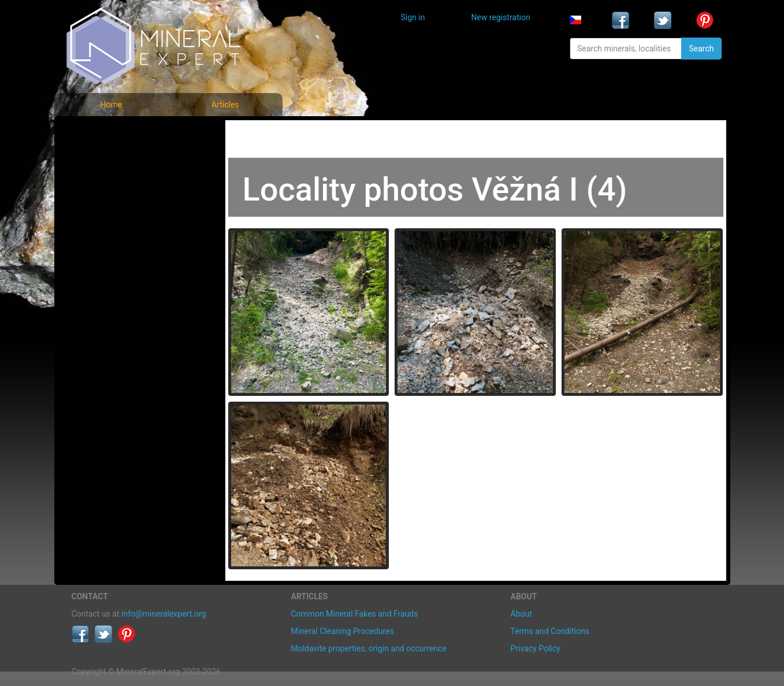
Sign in (413, 17)
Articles (225, 105)
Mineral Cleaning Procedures (343, 631)
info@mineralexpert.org (164, 614)
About (521, 614)
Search (701, 49)
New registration (500, 17)
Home (111, 105)
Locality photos (108, 184)
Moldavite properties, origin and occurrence (369, 648)
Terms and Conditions (550, 631)
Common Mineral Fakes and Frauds (355, 614)
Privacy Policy (536, 648)
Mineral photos (107, 133)
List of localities (109, 209)
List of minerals (109, 159)
